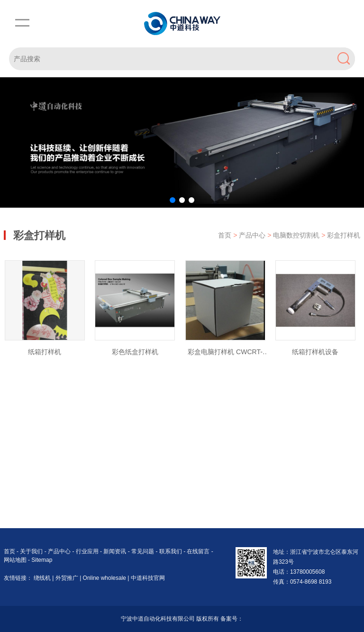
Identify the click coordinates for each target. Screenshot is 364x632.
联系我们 (171, 551)
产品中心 (253, 235)
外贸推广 (68, 578)
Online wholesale (105, 578)
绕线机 (43, 578)
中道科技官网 (148, 578)
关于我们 (32, 551)
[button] (173, 200)
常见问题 (143, 551)
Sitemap (42, 560)
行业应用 (88, 551)
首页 (225, 235)
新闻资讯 (115, 551)
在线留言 (199, 551)
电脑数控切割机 (297, 235)
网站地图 (15, 560)
